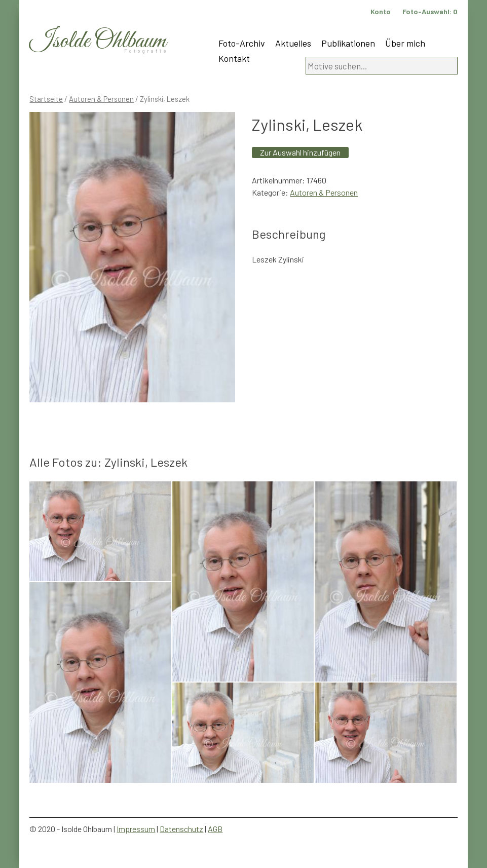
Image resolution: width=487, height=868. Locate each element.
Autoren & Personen (101, 99)
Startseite (46, 99)
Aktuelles (293, 43)
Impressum (136, 829)
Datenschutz (181, 829)
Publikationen (348, 43)
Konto (381, 11)
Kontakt (234, 58)
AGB (215, 829)
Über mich (405, 43)
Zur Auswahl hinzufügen (300, 152)
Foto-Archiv (242, 43)
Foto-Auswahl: (430, 11)
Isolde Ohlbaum (98, 41)
